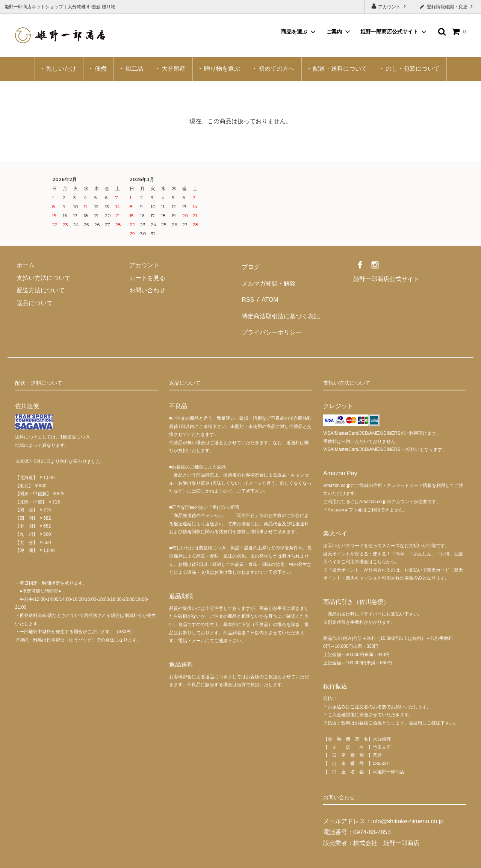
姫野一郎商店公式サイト (389, 32)
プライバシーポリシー (271, 315)
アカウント (389, 6)
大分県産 (174, 69)
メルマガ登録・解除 (268, 278)
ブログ (250, 265)
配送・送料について (340, 69)
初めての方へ (277, 69)
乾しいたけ (61, 69)
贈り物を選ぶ (222, 69)
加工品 (134, 69)
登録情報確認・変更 (447, 6)
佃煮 (101, 69)
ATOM (266, 290)
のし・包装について (413, 69)
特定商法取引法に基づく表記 (280, 303)
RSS (247, 290)
